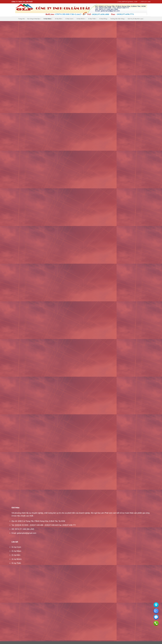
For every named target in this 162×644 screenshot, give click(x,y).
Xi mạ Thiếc (16, 566)
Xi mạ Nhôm (17, 562)
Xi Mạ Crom (70, 19)
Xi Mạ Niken (48, 19)
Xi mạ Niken (16, 554)
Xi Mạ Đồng (104, 19)
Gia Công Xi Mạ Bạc (34, 19)
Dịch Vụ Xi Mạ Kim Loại (136, 19)
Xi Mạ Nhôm (81, 19)
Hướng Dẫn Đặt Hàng (118, 19)
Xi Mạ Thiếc (93, 19)
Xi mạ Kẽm (16, 558)
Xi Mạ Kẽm (59, 19)
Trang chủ (21, 19)
